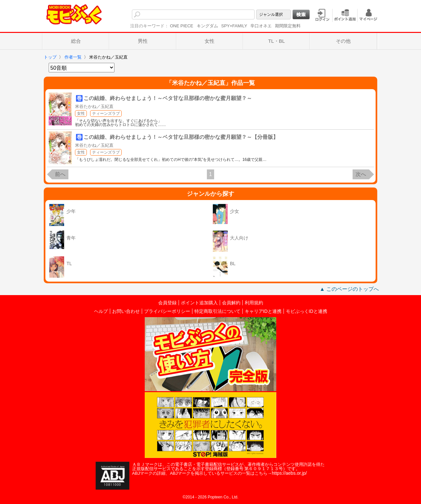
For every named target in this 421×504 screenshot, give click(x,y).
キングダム (207, 26)
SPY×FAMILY (234, 26)
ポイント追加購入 (199, 303)
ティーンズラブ (106, 113)
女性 (210, 41)
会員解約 (231, 303)
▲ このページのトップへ (349, 289)
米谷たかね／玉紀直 (94, 106)
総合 (76, 41)
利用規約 (254, 303)
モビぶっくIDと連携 (307, 311)
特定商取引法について (217, 311)
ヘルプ (101, 311)
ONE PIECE (182, 26)
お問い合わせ (126, 311)
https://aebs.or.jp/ (289, 473)
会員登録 (167, 303)
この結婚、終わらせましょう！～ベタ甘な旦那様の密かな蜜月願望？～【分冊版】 (181, 137)
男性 (143, 41)
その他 (343, 41)
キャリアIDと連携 (263, 311)
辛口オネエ (261, 26)
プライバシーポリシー (167, 311)
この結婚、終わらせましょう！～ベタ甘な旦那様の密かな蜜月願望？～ (168, 98)
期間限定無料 (288, 26)
